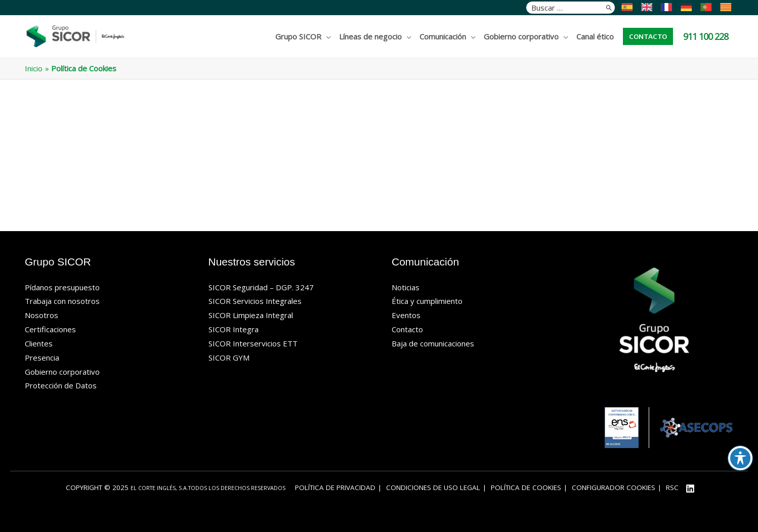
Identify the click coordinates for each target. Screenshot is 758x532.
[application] (326, 36)
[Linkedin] (690, 489)
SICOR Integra (234, 329)
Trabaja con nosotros (62, 301)
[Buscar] (609, 8)
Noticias (406, 287)
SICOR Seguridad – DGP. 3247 (261, 287)
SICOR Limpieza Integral (251, 315)
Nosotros (41, 315)
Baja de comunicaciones (433, 343)
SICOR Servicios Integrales (255, 301)
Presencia (42, 358)
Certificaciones (50, 329)
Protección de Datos (61, 385)
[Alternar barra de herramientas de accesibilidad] (740, 458)
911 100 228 (706, 36)
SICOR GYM (229, 358)
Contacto (407, 329)
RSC (672, 487)
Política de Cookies (526, 487)
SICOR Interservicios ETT (253, 343)
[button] (648, 36)
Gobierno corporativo (62, 372)
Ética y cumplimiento (427, 301)
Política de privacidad (335, 487)
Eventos (406, 315)
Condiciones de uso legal (433, 487)
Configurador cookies (614, 487)
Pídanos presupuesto (62, 287)
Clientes (39, 343)
